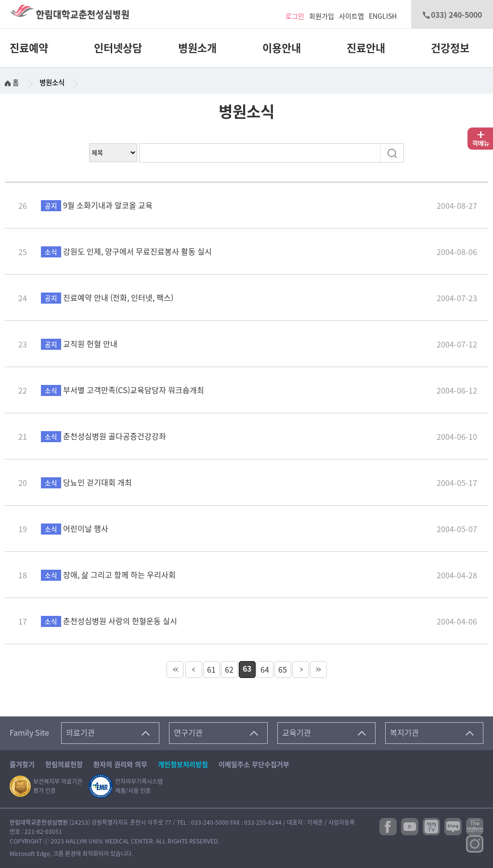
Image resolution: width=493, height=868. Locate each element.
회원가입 (322, 16)
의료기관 (80, 733)
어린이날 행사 (75, 529)
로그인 (295, 16)
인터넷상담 (118, 48)
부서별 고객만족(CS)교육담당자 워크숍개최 (123, 390)
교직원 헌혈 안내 (79, 344)
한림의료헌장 (64, 765)
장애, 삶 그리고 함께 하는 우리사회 (108, 575)
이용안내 (282, 48)
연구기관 (188, 733)
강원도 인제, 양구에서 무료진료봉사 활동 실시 (126, 252)
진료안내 (366, 48)
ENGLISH (383, 16)
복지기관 (404, 733)
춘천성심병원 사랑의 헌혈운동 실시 (109, 621)
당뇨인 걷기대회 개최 (86, 483)
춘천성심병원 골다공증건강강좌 (104, 436)
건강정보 (450, 48)
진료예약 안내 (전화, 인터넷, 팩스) (107, 298)
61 (211, 670)
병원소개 (197, 48)
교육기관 (297, 733)
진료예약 (29, 48)
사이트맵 (351, 16)
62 (229, 670)
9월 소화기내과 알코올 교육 (97, 205)
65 (283, 670)
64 (265, 670)
